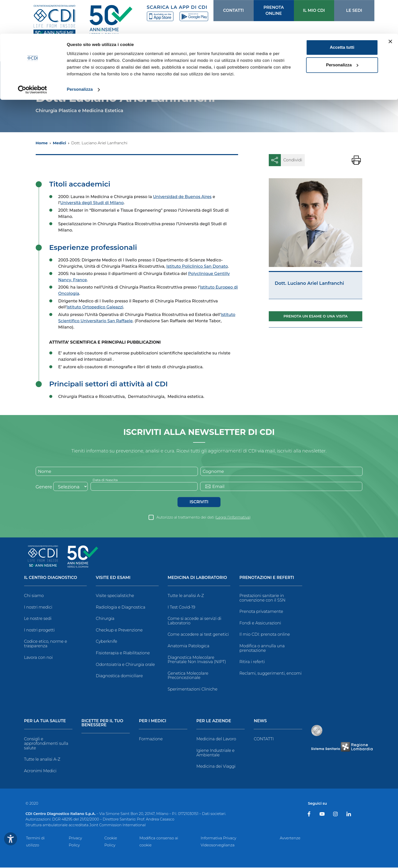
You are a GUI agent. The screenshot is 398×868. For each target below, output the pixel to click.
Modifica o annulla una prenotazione (262, 649)
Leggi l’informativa (233, 518)
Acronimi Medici (40, 771)
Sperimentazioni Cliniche (193, 690)
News (260, 722)
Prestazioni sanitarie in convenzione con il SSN (262, 598)
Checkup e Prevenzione (119, 631)
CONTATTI (264, 739)
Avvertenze (290, 838)
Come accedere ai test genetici (198, 635)
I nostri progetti (39, 631)
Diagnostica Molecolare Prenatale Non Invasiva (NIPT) (197, 660)
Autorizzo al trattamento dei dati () (204, 518)
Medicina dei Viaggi (216, 767)
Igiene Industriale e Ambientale (215, 753)
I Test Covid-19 (182, 608)
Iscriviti (199, 502)
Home (42, 143)
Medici (59, 143)
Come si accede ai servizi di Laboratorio (195, 621)
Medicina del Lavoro (216, 739)
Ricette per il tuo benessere (102, 724)
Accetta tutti (342, 14)
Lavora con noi (38, 658)
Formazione (151, 739)
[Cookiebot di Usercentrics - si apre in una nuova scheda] (33, 56)
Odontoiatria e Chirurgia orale (125, 665)
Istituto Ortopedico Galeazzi (95, 307)
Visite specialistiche (115, 596)
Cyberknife (106, 642)
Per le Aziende (214, 722)
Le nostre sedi (38, 619)
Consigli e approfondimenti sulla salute (46, 744)
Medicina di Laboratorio (197, 578)
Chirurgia (105, 619)
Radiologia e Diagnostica (121, 608)
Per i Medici (152, 722)
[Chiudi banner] (390, 8)
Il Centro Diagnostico (51, 578)
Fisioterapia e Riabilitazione (123, 653)
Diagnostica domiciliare (119, 676)
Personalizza (80, 56)
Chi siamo (34, 596)
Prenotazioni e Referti (267, 578)
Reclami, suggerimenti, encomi (270, 674)
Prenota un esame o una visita (316, 316)
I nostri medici (38, 608)
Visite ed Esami (113, 578)
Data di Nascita (106, 480)
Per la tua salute (45, 722)
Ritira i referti (252, 662)
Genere (44, 487)
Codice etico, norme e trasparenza (46, 644)
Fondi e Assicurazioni (260, 624)
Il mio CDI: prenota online (265, 635)
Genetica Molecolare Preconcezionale (188, 676)
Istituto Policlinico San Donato (197, 266)
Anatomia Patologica (189, 646)
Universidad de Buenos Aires (182, 197)
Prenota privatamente (261, 612)
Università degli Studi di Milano (92, 203)
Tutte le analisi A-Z (186, 596)
